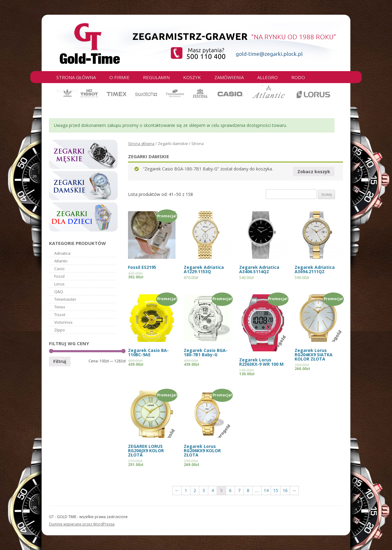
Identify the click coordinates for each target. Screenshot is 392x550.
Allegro (268, 77)
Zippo (60, 330)
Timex (60, 307)
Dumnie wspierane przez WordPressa (82, 524)
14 (266, 490)
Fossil (59, 276)
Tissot (60, 315)
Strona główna (76, 77)
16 (285, 490)
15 (276, 490)
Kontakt (67, 90)
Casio (59, 269)
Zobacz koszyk (314, 172)
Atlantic (61, 261)
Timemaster (65, 299)
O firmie (119, 77)
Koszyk (192, 77)
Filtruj (60, 361)
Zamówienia (229, 77)
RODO (298, 77)
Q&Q (59, 292)
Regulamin (156, 77)
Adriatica (62, 253)
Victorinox (63, 322)
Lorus (59, 284)
